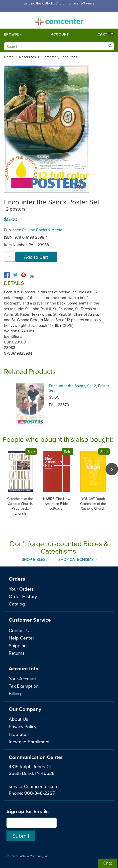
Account (60, 34)
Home (9, 57)
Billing (15, 693)
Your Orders (21, 589)
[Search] (59, 46)
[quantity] (10, 257)
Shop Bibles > (35, 559)
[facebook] (7, 275)
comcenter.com (59, 20)
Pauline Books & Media (42, 230)
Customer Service (30, 620)
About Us (18, 719)
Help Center (21, 638)
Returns (17, 653)
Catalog (17, 604)
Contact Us (20, 630)
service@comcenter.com (34, 786)
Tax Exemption (24, 686)
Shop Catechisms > (77, 559)
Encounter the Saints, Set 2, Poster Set (79, 388)
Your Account (22, 678)
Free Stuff (19, 734)
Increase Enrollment (29, 741)
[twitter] (15, 275)
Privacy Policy (23, 726)
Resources (28, 57)
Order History (23, 596)
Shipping (18, 645)
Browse (11, 34)
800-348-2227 (40, 793)
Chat (108, 863)
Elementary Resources (59, 57)
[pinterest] (24, 275)
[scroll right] (112, 469)
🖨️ (32, 276)
